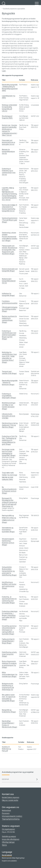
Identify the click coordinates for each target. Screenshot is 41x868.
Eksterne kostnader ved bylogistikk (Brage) (10, 270)
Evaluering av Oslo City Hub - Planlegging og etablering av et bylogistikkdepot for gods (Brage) (10, 440)
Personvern (6, 813)
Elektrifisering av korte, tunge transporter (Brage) (9, 654)
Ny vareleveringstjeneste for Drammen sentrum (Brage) (9, 490)
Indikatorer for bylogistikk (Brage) (8, 294)
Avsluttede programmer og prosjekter (14, 8)
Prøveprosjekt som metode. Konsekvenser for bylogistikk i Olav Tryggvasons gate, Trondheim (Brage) (10, 250)
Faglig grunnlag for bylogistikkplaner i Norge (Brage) (8, 641)
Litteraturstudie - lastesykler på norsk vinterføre (9, 416)
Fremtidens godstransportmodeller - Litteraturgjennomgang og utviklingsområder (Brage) (10, 306)
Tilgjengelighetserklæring (11, 819)
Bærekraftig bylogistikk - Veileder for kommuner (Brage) (10, 383)
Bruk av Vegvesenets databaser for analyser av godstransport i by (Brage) (9, 664)
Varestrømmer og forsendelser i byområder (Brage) (8, 530)
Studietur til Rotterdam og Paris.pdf (6, 749)
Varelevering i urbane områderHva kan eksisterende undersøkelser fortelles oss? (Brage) (10, 237)
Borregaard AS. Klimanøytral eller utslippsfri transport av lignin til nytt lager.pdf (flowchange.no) (9, 502)
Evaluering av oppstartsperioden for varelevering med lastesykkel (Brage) (9, 600)
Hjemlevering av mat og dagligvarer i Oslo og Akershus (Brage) (10, 425)
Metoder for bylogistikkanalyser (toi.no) (8, 152)
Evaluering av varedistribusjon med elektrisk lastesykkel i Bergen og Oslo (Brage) (9, 335)
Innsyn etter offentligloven (11, 839)
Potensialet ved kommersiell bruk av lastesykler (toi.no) (9, 142)
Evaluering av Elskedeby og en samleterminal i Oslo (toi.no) (9, 172)
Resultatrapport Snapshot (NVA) (7, 117)
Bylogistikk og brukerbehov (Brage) (9, 711)
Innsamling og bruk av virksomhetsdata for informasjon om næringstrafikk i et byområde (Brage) (9, 630)
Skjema (4, 845)
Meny (37, 5)
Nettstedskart (6, 810)
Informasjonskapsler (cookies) (12, 816)
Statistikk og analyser (9, 836)
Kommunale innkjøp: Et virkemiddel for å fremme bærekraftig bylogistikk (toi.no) (10, 208)
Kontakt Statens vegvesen (11, 797)
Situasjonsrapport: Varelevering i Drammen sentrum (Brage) (8, 542)
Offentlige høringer (8, 842)
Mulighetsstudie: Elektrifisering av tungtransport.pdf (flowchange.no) (8, 687)
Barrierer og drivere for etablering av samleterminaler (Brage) (9, 319)
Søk (4, 5)
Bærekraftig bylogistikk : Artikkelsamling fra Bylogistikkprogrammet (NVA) (10, 88)
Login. (4, 71)
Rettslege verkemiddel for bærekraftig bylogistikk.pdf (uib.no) (9, 108)
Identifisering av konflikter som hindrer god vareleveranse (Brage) (9, 585)
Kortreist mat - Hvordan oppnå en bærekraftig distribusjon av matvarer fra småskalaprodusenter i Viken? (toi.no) (10, 130)
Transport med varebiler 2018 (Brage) (9, 372)
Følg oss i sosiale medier (10, 800)
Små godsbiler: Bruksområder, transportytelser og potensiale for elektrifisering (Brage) (9, 571)
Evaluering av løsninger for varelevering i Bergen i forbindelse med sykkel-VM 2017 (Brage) (10, 615)
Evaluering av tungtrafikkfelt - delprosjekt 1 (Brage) (9, 396)
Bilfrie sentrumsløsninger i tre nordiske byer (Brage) (10, 674)
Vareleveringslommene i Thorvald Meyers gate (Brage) (10, 220)
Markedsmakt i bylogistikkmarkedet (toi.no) (9, 281)
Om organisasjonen (8, 829)
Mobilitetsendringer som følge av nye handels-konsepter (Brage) (9, 406)
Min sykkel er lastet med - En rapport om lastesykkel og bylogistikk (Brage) (9, 698)
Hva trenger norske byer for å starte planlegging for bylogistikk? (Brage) (9, 452)
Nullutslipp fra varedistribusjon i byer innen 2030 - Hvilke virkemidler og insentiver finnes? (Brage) (9, 357)
